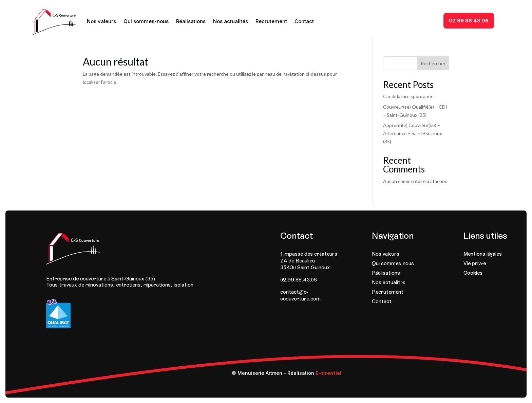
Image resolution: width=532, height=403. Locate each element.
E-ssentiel (328, 373)
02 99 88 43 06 (469, 21)
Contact (304, 21)
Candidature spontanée (408, 96)
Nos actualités (231, 21)
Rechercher (433, 63)
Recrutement (271, 21)
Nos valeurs (101, 21)
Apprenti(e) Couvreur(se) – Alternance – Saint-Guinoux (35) (413, 133)
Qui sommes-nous (146, 21)
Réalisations (191, 21)
